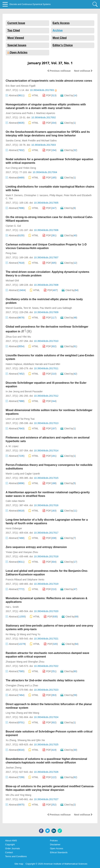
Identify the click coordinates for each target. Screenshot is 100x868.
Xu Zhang (11, 740)
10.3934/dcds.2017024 (46, 717)
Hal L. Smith (12, 607)
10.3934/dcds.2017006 (46, 230)
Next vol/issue (83, 71)
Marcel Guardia (14, 308)
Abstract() (15, 95)
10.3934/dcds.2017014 (46, 451)
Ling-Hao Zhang (14, 713)
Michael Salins (49, 141)
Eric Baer (11, 86)
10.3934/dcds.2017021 (46, 639)
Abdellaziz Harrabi (33, 364)
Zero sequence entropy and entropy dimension (36, 547)
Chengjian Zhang (15, 685)
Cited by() (69, 95)
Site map (19, 864)
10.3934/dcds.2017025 (46, 745)
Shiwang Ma (24, 740)
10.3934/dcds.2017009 (46, 312)
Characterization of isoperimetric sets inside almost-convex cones (49, 81)
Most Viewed (16, 38)
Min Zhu (10, 795)
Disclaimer (55, 844)
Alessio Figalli (28, 86)
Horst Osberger (14, 528)
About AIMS (11, 841)
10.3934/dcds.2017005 (46, 203)
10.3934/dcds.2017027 (46, 799)
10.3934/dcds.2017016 (46, 505)
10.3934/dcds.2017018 (46, 556)
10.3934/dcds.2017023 (46, 690)
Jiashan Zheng (14, 768)
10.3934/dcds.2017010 (46, 341)
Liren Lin (10, 419)
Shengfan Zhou (36, 662)
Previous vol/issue (59, 71)
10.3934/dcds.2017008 (46, 285)
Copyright (10, 844)
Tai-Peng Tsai (27, 419)
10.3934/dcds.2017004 (45, 172)
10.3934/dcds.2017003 (43, 145)
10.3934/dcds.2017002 (43, 117)
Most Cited (60, 38)
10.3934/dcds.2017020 (46, 611)
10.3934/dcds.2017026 (46, 772)
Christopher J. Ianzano (36, 195)
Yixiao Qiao (12, 552)
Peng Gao (11, 253)
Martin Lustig (13, 474)
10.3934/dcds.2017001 (43, 90)
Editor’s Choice (63, 45)
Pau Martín (46, 308)
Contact (9, 852)
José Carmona (13, 113)
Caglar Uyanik (32, 474)
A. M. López (12, 446)
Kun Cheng (12, 168)
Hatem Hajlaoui (14, 364)
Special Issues (17, 45)
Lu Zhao (34, 685)
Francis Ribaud (14, 580)
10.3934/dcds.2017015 (46, 478)
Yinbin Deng (30, 168)
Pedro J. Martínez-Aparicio (41, 113)
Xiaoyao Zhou (31, 552)
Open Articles (17, 52)
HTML (33, 95)
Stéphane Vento (36, 580)
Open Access (57, 848)
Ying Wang (25, 795)
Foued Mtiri (54, 364)
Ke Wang (11, 634)
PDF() (50, 95)
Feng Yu (36, 634)
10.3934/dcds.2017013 (46, 423)
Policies (54, 841)
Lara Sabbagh (64, 308)
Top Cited (14, 30)
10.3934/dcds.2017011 (46, 368)
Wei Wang (34, 713)
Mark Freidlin (29, 141)
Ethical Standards (59, 852)
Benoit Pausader (34, 391)
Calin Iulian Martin (15, 501)
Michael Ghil (12, 281)
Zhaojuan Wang (14, 662)
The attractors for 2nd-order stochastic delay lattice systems (45, 680)
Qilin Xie (40, 740)
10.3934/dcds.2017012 (46, 396)
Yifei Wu (27, 337)
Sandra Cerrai (13, 141)
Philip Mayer (56, 195)
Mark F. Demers (14, 195)
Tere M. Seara (31, 308)
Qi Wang (21, 634)
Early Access (61, 23)
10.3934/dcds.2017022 (46, 666)
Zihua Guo (11, 337)
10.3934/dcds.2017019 (46, 584)
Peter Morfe (70, 195)
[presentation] (26, 331)
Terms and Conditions (16, 856)
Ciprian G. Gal (13, 226)
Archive (58, 30)
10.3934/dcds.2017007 (46, 257)
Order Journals (13, 848)
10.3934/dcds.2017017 (46, 533)
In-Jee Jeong (13, 391)
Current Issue (16, 23)
